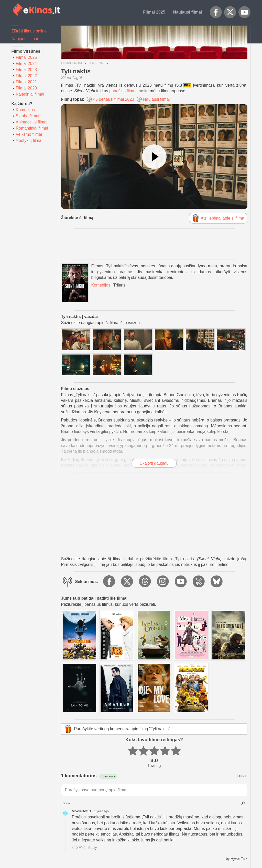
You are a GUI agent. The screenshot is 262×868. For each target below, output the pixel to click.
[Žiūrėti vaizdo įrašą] (154, 157)
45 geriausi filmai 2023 (114, 99)
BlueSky (217, 582)
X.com (230, 12)
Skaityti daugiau (154, 463)
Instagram (163, 582)
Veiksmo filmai (29, 134)
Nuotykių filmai (29, 140)
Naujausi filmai (188, 12)
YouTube (245, 12)
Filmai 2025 (154, 12)
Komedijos (25, 110)
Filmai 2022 (26, 76)
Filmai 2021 (26, 82)
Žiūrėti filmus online (29, 31)
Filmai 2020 (26, 88)
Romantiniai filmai (32, 128)
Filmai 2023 (26, 70)
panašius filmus (123, 91)
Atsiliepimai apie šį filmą (223, 218)
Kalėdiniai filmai (30, 94)
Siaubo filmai (28, 116)
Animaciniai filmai (32, 122)
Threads (145, 582)
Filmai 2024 (26, 64)
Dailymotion (199, 582)
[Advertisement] (154, 244)
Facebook (216, 12)
